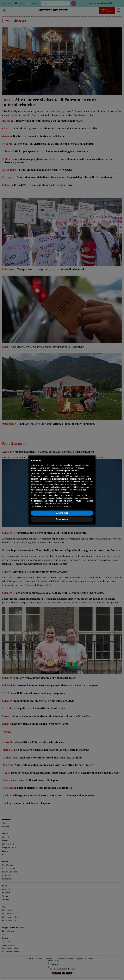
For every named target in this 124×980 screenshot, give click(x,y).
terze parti (74, 476)
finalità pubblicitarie (62, 487)
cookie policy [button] (71, 473)
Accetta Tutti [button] (62, 513)
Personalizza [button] (62, 519)
